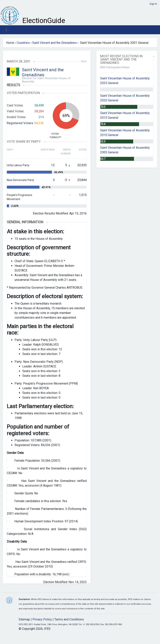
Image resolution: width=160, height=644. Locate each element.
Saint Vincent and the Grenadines (54, 43)
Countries (23, 43)
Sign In (153, 4)
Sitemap (24, 619)
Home (10, 43)
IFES (21, 624)
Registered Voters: (20, 123)
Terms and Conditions (69, 619)
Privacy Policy (42, 619)
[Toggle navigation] (6, 30)
